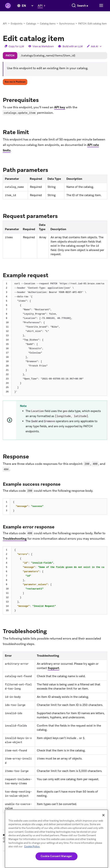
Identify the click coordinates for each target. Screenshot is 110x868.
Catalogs (31, 29)
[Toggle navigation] (101, 13)
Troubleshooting (15, 544)
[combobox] (68, 13)
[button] (42, 5)
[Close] (103, 815)
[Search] (44, 13)
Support (53, 674)
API (5, 29)
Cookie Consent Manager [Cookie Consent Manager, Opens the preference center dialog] (56, 856)
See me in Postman (15, 87)
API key (60, 113)
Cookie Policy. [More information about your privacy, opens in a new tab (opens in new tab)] (32, 846)
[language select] (27, 5)
